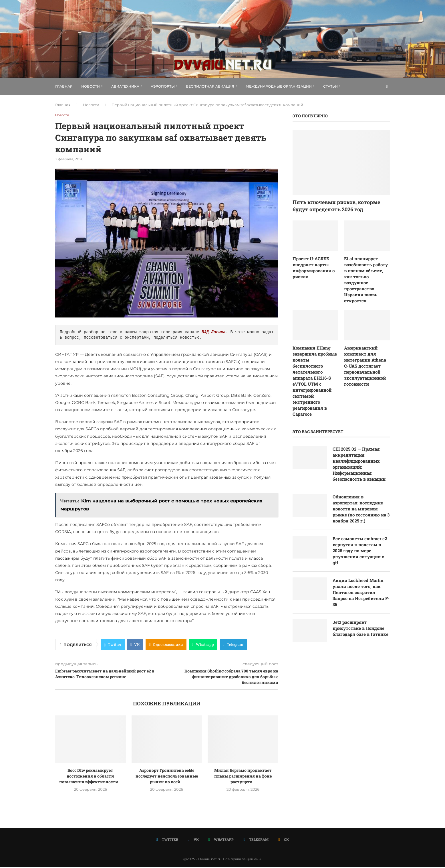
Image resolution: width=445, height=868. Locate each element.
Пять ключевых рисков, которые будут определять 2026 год (336, 206)
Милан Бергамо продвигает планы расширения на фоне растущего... (243, 777)
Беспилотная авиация (210, 86)
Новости (91, 86)
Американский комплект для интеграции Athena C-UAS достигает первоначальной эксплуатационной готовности (366, 356)
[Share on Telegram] (233, 645)
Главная (64, 86)
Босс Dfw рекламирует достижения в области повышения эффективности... (90, 777)
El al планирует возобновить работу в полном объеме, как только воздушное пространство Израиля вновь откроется (366, 275)
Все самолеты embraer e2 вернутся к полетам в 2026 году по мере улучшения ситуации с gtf (360, 537)
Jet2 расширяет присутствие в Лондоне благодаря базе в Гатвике (361, 621)
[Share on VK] (135, 645)
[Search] (387, 86)
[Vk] (194, 840)
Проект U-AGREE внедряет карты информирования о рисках (313, 267)
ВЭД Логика (214, 333)
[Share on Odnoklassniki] (166, 645)
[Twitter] (168, 840)
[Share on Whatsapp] (203, 645)
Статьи (330, 86)
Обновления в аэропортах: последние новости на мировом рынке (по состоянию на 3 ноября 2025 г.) (361, 493)
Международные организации (279, 86)
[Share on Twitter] (113, 645)
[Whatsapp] (221, 840)
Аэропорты (163, 86)
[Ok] (283, 840)
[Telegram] (256, 840)
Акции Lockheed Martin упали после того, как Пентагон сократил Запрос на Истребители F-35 (360, 581)
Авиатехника (125, 86)
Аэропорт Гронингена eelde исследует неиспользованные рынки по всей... (167, 777)
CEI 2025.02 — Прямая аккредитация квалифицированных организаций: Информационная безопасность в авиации (361, 446)
